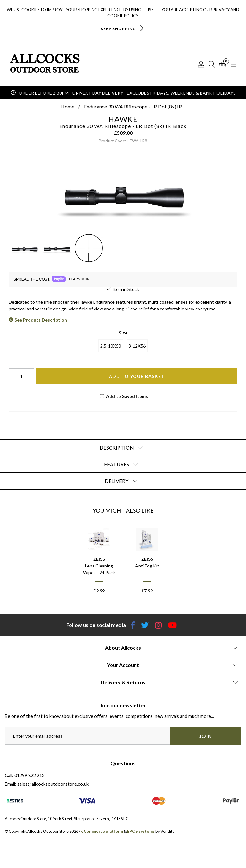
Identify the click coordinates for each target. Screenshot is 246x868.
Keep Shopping (123, 28)
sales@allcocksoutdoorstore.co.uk (53, 784)
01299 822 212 (29, 775)
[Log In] (201, 64)
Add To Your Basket (137, 376)
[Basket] (223, 64)
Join (205, 736)
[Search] (212, 64)
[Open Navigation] (234, 64)
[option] (99, 563)
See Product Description (41, 320)
